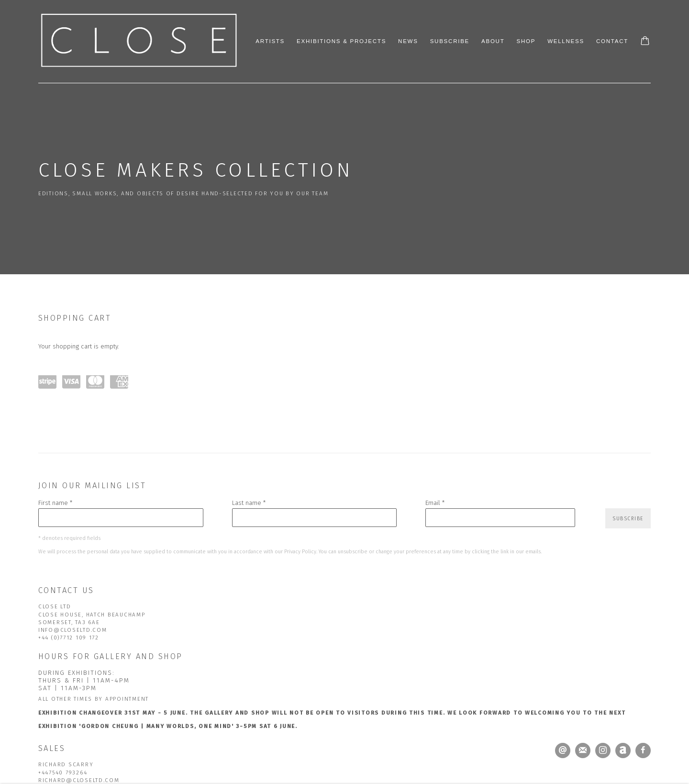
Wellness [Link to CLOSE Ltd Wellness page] (566, 41)
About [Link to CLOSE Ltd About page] (493, 41)
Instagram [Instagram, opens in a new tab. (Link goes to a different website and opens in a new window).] (603, 750)
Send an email (563, 750)
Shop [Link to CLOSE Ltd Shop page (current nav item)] (526, 41)
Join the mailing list (583, 750)
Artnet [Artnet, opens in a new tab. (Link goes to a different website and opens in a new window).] (623, 750)
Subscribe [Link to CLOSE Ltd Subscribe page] (450, 41)
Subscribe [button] (628, 519)
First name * (56, 503)
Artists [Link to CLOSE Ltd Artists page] (270, 41)
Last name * (249, 503)
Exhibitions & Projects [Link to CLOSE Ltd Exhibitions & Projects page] (341, 41)
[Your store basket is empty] (645, 42)
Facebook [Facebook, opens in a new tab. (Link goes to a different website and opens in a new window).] (643, 750)
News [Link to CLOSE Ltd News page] (408, 41)
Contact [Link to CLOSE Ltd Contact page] (612, 41)
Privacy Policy (300, 552)
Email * (435, 503)
